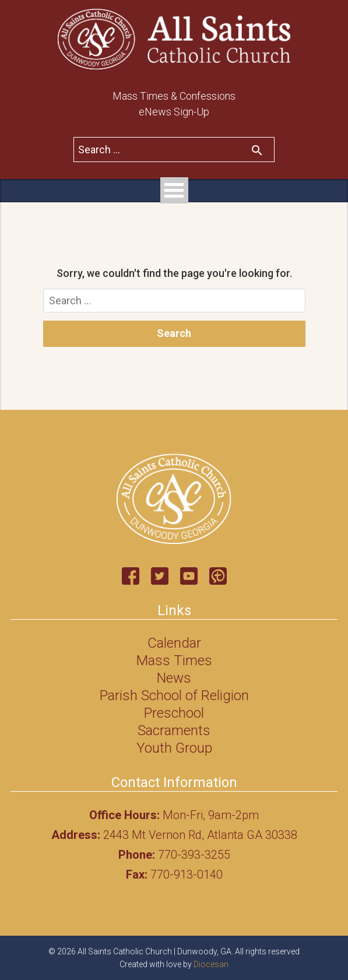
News (174, 678)
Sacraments (174, 730)
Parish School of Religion (174, 696)
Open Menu (174, 190)
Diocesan (211, 964)
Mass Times (174, 661)
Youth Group (174, 748)
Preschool (174, 713)
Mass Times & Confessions (174, 96)
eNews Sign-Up (174, 112)
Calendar (174, 643)
